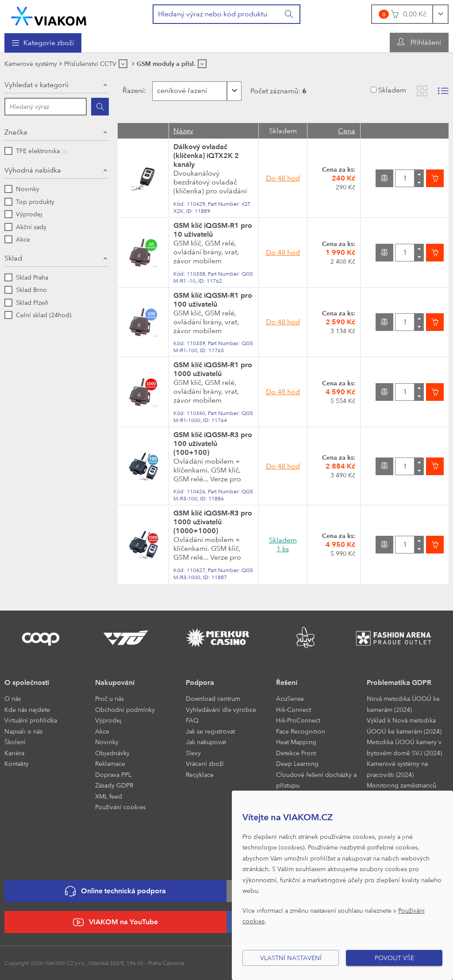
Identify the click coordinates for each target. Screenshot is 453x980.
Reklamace (110, 763)
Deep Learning (297, 763)
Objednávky (112, 753)
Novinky (107, 742)
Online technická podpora (115, 891)
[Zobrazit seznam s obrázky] (443, 91)
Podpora (200, 682)
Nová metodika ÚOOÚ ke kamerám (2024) (403, 704)
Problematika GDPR (399, 682)
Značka (16, 132)
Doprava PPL (113, 774)
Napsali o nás (23, 731)
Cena (347, 131)
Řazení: (133, 90)
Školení (15, 742)
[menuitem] (43, 43)
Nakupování (115, 682)
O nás (13, 698)
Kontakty (17, 763)
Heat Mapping (296, 742)
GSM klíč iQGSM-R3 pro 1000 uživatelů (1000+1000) (213, 522)
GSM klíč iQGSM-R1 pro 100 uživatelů (213, 300)
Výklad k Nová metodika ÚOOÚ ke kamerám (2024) (404, 726)
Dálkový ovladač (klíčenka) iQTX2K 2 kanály (206, 156)
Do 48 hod (283, 178)
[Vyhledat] (289, 14)
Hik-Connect (294, 709)
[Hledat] (100, 107)
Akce (102, 731)
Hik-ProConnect (298, 720)
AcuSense (290, 698)
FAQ (192, 720)
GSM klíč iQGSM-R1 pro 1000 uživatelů (213, 369)
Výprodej (108, 720)
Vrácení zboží (205, 763)
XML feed (109, 796)
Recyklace (200, 774)
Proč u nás (109, 698)
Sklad (13, 258)
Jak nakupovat (206, 742)
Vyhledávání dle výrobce (221, 709)
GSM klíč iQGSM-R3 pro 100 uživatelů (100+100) (213, 444)
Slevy (193, 753)
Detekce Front (296, 753)
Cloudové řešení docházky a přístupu (316, 780)
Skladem (392, 90)
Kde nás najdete (27, 709)
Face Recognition (301, 731)
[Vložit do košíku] (435, 178)
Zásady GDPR (114, 785)
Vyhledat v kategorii (36, 85)
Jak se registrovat (210, 731)
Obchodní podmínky (125, 709)
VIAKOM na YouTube (115, 922)
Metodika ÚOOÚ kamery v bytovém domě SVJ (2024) (404, 747)
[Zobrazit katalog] (422, 91)
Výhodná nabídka (33, 170)
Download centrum (213, 698)
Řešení (287, 682)
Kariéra (14, 753)
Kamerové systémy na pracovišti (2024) (397, 769)
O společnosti (27, 682)
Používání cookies (120, 807)
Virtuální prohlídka (31, 720)
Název (183, 131)
